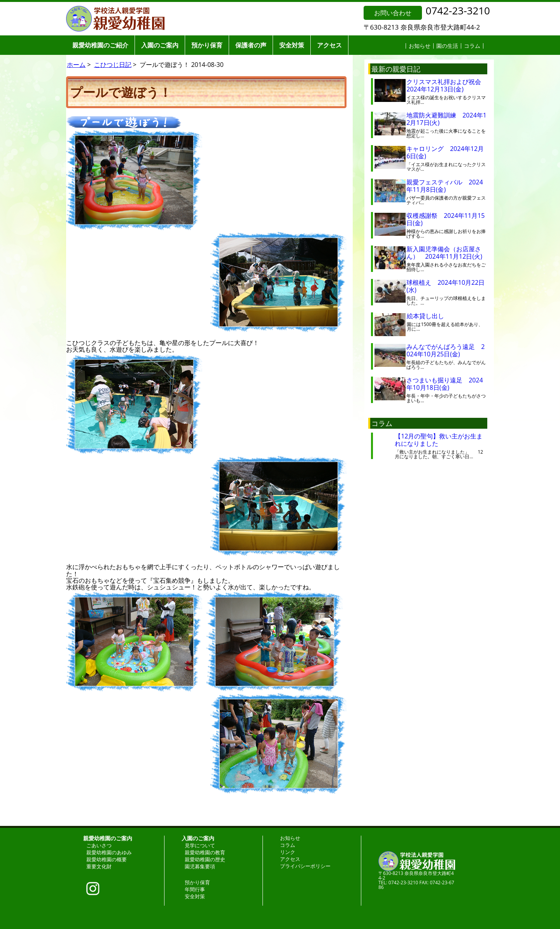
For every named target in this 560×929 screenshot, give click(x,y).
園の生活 (447, 46)
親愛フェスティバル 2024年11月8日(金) (445, 186)
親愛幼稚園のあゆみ (109, 852)
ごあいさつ (99, 845)
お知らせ (420, 46)
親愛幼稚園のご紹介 (100, 45)
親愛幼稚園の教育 (205, 852)
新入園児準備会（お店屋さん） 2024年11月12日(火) (444, 253)
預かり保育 (207, 45)
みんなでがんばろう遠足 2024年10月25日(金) (445, 350)
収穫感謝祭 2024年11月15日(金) (445, 219)
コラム (472, 46)
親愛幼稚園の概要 (107, 859)
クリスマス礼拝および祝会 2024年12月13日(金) (447, 85)
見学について (200, 845)
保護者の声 (251, 45)
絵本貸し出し (432, 316)
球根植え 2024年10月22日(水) (445, 286)
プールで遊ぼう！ (121, 92)
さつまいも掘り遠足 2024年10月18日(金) (445, 384)
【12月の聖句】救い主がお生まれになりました (439, 440)
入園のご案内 (160, 45)
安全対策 (292, 45)
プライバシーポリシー (305, 866)
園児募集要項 (200, 866)
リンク (288, 852)
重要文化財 (99, 866)
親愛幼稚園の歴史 (205, 859)
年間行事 (195, 889)
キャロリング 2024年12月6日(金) (445, 152)
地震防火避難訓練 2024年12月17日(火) (446, 119)
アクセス (329, 45)
